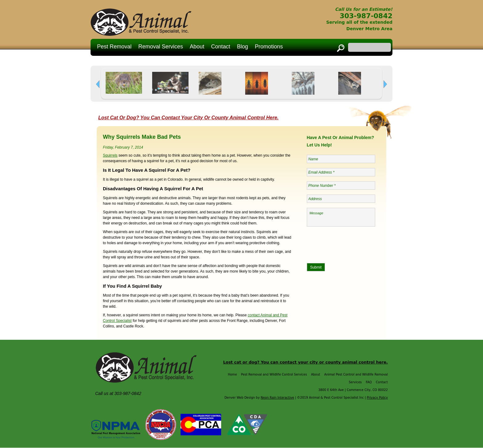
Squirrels (110, 156)
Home (233, 375)
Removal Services (161, 47)
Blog (242, 47)
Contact (221, 47)
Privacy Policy (377, 398)
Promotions (269, 47)
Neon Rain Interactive (277, 398)
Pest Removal (114, 47)
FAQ (369, 382)
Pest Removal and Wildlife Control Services (274, 375)
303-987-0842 (366, 16)
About (197, 47)
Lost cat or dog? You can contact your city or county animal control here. (305, 362)
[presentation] (354, 244)
